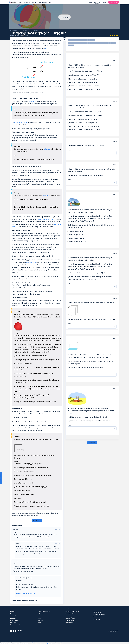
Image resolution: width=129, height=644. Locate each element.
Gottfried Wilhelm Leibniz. (45, 219)
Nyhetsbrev (40, 620)
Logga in (105, 2)
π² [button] (115, 153)
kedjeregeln (33, 101)
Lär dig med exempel (19, 298)
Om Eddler (13, 612)
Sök (91, 2)
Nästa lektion (37, 521)
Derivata (36, 31)
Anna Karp (26, 36)
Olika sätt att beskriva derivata (23, 132)
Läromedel (27, 2)
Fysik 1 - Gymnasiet (70, 620)
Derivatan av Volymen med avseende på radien (84, 89)
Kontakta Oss (13, 614)
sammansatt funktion (21, 122)
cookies (61, 643)
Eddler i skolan (41, 614)
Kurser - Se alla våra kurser (44, 612)
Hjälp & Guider (43, 2)
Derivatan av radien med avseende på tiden (83, 79)
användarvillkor (33, 643)
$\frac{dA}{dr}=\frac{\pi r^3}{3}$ (80, 242)
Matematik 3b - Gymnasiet (71, 616)
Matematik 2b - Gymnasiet (71, 614)
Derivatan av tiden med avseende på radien (83, 82)
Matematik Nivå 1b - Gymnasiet (73, 612)
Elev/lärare (98, 3)
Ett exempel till (17, 408)
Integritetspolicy (14, 620)
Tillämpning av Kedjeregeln (22, 230)
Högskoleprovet (69, 623)
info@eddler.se (97, 620)
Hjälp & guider (13, 616)
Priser (39, 623)
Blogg (34, 2)
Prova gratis (114, 2)
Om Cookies (13, 623)
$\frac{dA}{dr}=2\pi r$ (76, 235)
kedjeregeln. (49, 48)
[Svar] (90, 153)
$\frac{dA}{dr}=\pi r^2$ (77, 238)
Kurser (20, 2)
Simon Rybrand (19, 36)
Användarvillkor (14, 618)
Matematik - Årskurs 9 (70, 618)
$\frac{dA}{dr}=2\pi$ (76, 231)
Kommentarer (17, 526)
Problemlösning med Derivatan (26, 593)
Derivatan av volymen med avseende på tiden (84, 86)
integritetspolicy (44, 643)
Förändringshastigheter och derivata (25, 98)
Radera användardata (15, 625)
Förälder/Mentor (42, 616)
